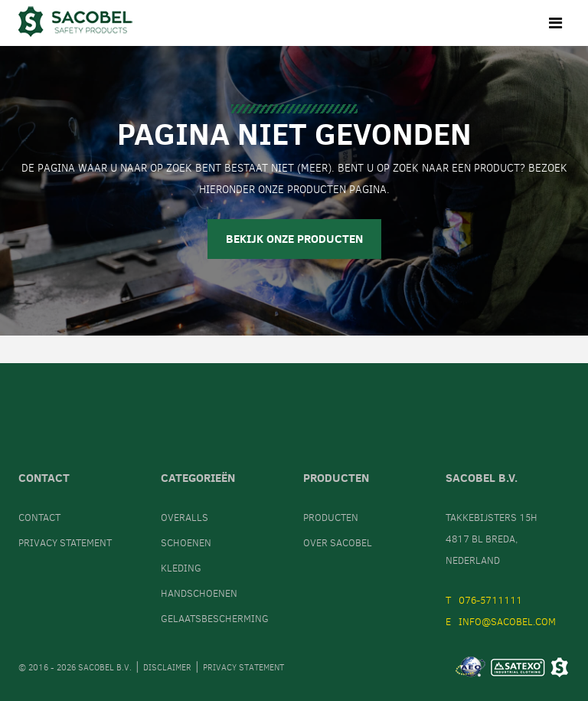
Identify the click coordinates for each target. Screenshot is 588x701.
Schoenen (186, 543)
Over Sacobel (338, 543)
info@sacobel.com (507, 622)
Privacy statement (65, 543)
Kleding (181, 568)
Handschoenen (199, 593)
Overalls (185, 518)
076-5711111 (490, 600)
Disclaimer (167, 668)
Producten (331, 518)
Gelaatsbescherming (215, 619)
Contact (39, 518)
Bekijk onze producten (294, 239)
